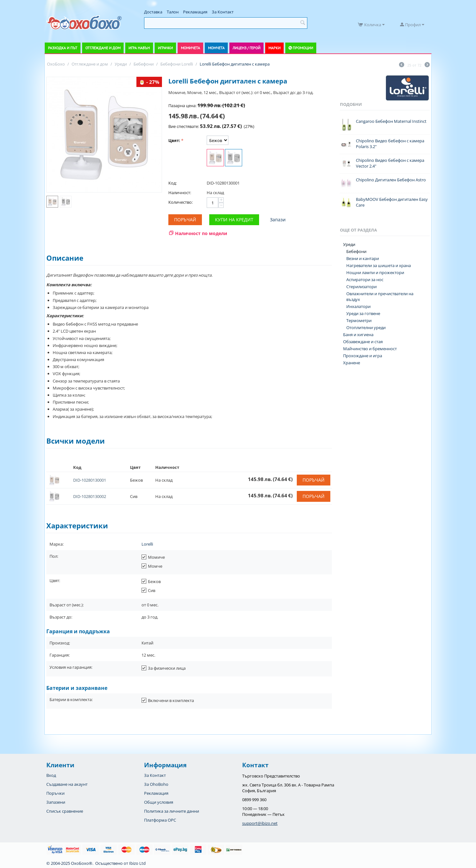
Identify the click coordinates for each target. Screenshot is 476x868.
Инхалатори (358, 306)
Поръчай (185, 220)
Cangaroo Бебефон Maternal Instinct (391, 121)
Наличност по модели (201, 233)
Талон (173, 12)
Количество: (180, 202)
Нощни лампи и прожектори (375, 272)
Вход (51, 775)
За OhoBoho (156, 784)
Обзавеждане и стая (363, 342)
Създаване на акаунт (67, 784)
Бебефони (356, 251)
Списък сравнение (65, 811)
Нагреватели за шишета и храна (379, 265)
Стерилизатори (361, 287)
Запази (278, 220)
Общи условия (159, 802)
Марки (274, 48)
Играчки (165, 48)
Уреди (349, 244)
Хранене (352, 363)
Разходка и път (63, 48)
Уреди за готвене (363, 313)
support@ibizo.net (260, 823)
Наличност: (180, 193)
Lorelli (147, 544)
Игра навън (139, 48)
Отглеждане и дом (103, 48)
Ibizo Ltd (137, 863)
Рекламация (195, 12)
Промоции (303, 48)
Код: (173, 183)
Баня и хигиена (358, 335)
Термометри (359, 320)
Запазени (56, 802)
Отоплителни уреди (366, 327)
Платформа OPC (160, 820)
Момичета (190, 48)
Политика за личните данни (172, 811)
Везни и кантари (363, 258)
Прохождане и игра (363, 356)
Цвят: (174, 140)
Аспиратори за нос (365, 280)
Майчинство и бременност (370, 349)
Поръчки (55, 793)
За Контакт (223, 12)
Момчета (216, 48)
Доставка (153, 12)
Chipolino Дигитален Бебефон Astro (391, 180)
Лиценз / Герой (246, 48)
